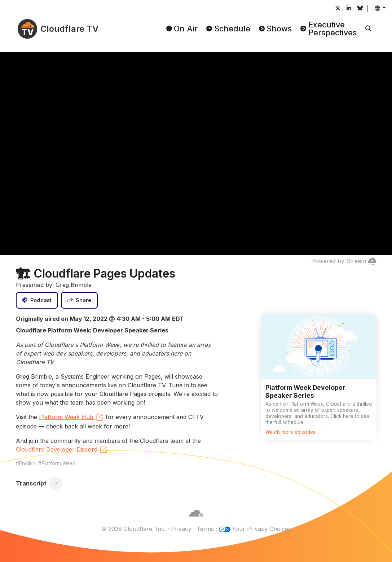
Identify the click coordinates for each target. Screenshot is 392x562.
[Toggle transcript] (56, 483)
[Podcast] (37, 300)
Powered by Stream (344, 261)
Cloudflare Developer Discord (62, 450)
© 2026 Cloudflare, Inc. (133, 529)
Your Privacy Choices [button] (261, 529)
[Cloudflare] (196, 520)
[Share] (79, 300)
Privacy (181, 529)
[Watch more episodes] (319, 377)
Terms (205, 529)
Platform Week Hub (71, 418)
